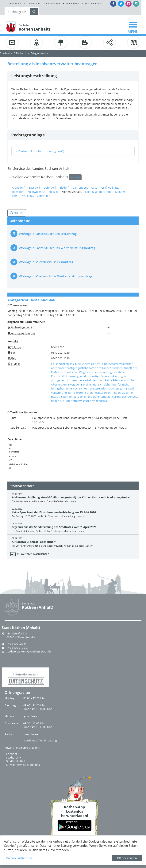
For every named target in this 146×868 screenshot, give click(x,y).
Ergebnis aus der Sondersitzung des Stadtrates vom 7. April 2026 (54, 527)
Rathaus (21, 53)
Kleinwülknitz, (36, 192)
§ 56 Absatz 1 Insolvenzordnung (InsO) (40, 151)
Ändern (75, 177)
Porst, (16, 196)
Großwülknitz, (110, 188)
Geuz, (95, 188)
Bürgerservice (39, 53)
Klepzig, (54, 192)
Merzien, (121, 192)
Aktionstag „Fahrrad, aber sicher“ (34, 542)
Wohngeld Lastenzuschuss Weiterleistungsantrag (57, 248)
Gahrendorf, (80, 188)
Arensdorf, (19, 188)
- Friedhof (11, 754)
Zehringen (44, 196)
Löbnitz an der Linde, (99, 192)
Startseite (6, 53)
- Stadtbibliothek (15, 761)
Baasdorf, (35, 188)
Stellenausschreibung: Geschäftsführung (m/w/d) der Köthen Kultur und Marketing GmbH (71, 497)
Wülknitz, (28, 196)
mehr (73, 501)
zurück (17, 213)
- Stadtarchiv (13, 757)
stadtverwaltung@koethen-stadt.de (29, 652)
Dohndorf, (50, 188)
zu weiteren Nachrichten (33, 554)
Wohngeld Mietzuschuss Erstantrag (46, 262)
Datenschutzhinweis (19, 858)
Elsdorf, (65, 188)
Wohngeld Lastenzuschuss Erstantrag (48, 234)
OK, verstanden (127, 858)
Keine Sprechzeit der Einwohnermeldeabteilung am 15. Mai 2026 (54, 512)
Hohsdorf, (18, 192)
